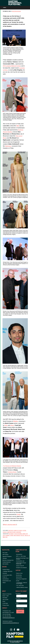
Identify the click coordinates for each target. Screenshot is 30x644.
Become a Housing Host (8, 560)
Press (4, 601)
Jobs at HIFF (5, 600)
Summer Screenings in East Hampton (22, 559)
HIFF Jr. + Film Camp (21, 556)
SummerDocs (6, 579)
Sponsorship (19, 577)
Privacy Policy (6, 605)
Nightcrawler (17, 535)
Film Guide (5, 553)
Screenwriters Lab (7, 581)
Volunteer (5, 558)
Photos (22, 535)
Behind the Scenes (18, 530)
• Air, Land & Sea (20, 586)
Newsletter (5, 598)
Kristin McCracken (16, 11)
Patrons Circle (19, 573)
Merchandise (5, 564)
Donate (18, 581)
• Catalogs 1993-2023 (7, 571)
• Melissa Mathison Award (22, 587)
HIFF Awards (5, 555)
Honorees (5, 573)
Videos (4, 583)
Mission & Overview (7, 594)
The (12, 466)
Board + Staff (6, 596)
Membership (19, 575)
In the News (5, 603)
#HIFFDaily (11, 530)
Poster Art (5, 577)
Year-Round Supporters (21, 579)
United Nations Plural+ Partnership (21, 563)
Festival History (6, 569)
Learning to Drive (9, 535)
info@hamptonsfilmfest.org (9, 618)
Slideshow (18, 532)
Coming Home (12, 472)
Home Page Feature (11, 532)
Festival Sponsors (7, 562)
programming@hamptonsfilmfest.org (11, 623)
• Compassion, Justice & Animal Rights (21, 583)
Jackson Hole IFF (20, 566)
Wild (6, 537)
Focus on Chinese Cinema (20, 534)
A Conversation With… (8, 575)
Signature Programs (7, 556)
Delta (6, 425)
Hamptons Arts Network (21, 568)
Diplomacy (11, 534)
